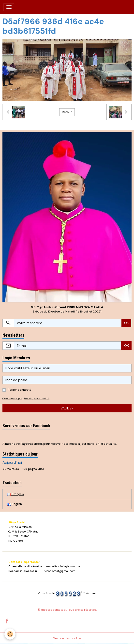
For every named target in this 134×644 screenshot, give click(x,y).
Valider (67, 408)
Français (15, 494)
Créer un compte (12, 398)
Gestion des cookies (67, 638)
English (15, 504)
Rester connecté (19, 390)
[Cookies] (10, 634)
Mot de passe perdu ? (37, 398)
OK (127, 323)
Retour (67, 112)
